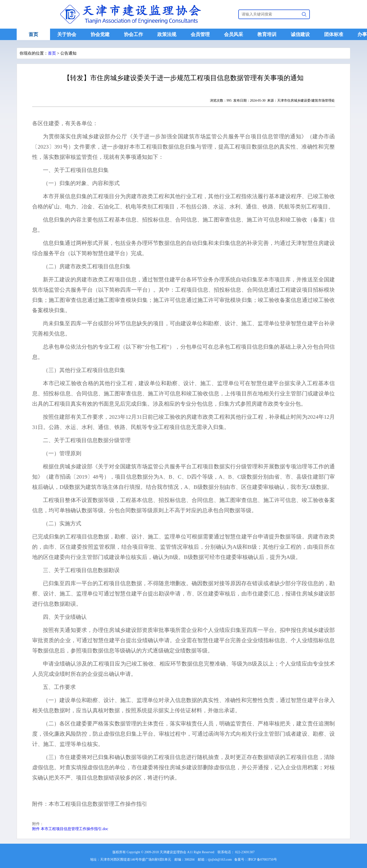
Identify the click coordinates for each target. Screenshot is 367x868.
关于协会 (67, 34)
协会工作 (133, 34)
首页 (33, 34)
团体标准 (334, 34)
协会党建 (100, 34)
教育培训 (267, 34)
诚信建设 (300, 34)
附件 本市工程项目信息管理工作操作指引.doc (70, 829)
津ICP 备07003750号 (262, 860)
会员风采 (234, 34)
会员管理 (200, 34)
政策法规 (167, 34)
